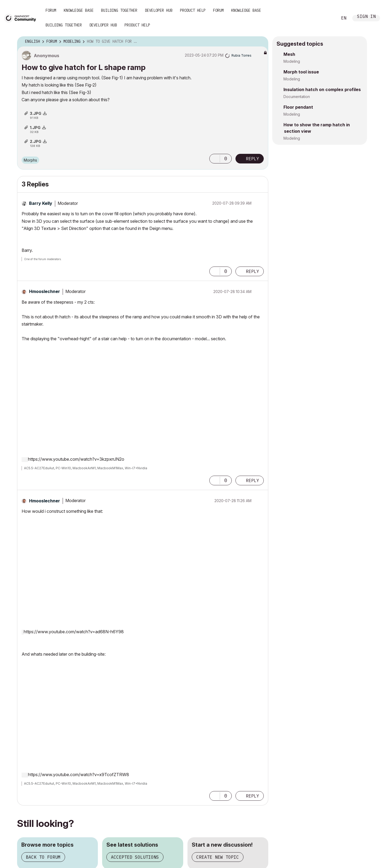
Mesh (289, 54)
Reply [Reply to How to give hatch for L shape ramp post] (253, 159)
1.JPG (35, 128)
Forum (51, 10)
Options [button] (261, 42)
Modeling (292, 61)
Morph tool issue (301, 72)
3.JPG (36, 113)
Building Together (119, 10)
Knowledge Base (79, 10)
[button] (215, 159)
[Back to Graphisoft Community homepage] (22, 18)
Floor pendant (298, 107)
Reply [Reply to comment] (253, 271)
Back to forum (43, 857)
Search (328, 18)
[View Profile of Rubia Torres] (241, 55)
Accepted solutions (135, 857)
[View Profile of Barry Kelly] (41, 203)
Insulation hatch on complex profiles (322, 89)
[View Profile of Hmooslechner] (45, 291)
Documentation (297, 97)
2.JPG (36, 141)
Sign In (366, 17)
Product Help (193, 10)
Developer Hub (159, 10)
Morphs (30, 160)
